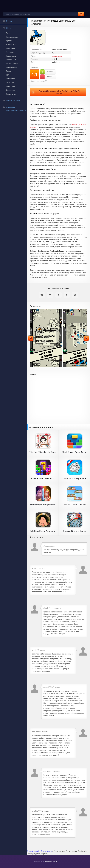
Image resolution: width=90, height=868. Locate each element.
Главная (8, 21)
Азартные (10, 52)
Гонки (8, 71)
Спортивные (11, 94)
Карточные (11, 48)
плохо (46, 77)
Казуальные (11, 56)
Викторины (11, 86)
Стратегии (10, 82)
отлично (47, 72)
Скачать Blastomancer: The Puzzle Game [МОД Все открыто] (60, 92)
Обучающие (11, 60)
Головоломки (11, 67)
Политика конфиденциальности (15, 109)
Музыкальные (12, 63)
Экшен (9, 33)
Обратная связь (12, 101)
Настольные (11, 44)
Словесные (11, 90)
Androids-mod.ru (51, 861)
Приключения (12, 37)
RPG (8, 75)
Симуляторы (11, 79)
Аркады (9, 41)
